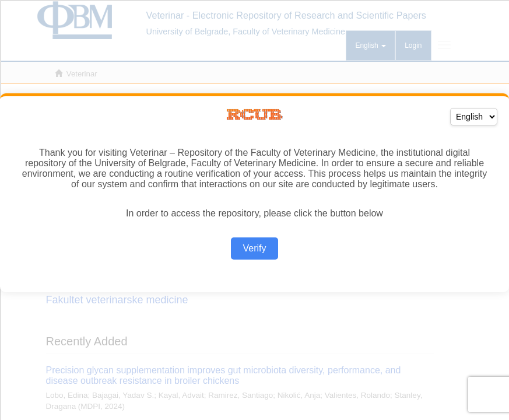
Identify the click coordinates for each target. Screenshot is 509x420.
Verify (254, 248)
